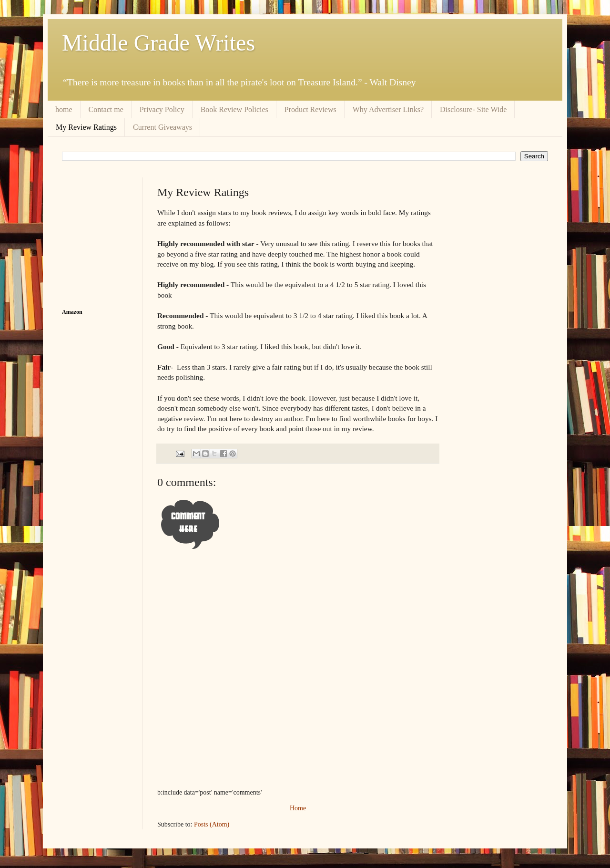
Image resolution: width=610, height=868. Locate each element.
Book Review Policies (234, 109)
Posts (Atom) (212, 824)
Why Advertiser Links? (388, 109)
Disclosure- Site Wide (473, 109)
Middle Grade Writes (158, 43)
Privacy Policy (162, 109)
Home (298, 808)
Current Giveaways (163, 127)
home (64, 109)
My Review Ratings (86, 127)
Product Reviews (310, 109)
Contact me (106, 109)
